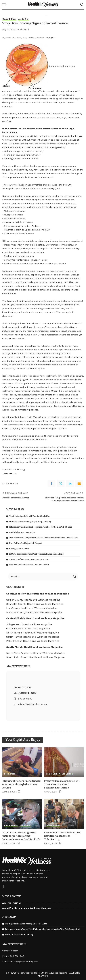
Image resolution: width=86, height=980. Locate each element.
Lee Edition (25, 19)
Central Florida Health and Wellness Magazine (35, 618)
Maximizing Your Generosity (22, 532)
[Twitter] (61, 484)
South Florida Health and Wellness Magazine (34, 647)
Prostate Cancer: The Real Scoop (19, 934)
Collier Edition (10, 19)
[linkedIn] (70, 484)
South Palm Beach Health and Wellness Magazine (36, 657)
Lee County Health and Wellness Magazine (32, 608)
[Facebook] (52, 484)
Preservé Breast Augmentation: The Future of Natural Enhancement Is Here (63, 784)
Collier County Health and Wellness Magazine (33, 600)
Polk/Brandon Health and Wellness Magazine (33, 641)
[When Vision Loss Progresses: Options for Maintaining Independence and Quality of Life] (22, 814)
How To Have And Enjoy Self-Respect (25, 543)
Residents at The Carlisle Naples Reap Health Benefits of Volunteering (63, 836)
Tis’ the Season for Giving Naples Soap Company (30, 521)
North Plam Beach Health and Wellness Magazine (36, 653)
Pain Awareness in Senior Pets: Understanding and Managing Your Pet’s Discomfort (42, 929)
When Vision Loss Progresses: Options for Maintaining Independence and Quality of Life (22, 836)
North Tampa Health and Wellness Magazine (33, 633)
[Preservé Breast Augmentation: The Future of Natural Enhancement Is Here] (64, 762)
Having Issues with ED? (19, 548)
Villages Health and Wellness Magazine (29, 624)
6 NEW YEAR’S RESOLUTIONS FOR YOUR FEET (29, 559)
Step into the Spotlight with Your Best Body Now (30, 516)
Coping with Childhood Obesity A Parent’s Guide (26, 924)
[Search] (82, 5)
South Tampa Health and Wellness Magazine (33, 637)
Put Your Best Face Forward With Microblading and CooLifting (36, 554)
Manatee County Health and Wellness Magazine (34, 612)
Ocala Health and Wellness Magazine (28, 628)
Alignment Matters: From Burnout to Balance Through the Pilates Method (21, 784)
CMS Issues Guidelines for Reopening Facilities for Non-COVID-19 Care (41, 527)
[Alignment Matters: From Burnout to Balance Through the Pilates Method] (22, 762)
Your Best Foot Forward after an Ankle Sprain (29, 565)
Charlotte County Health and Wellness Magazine (35, 604)
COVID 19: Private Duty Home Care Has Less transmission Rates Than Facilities (44, 538)
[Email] (79, 484)
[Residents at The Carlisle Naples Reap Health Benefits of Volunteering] (64, 814)
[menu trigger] (5, 5)
